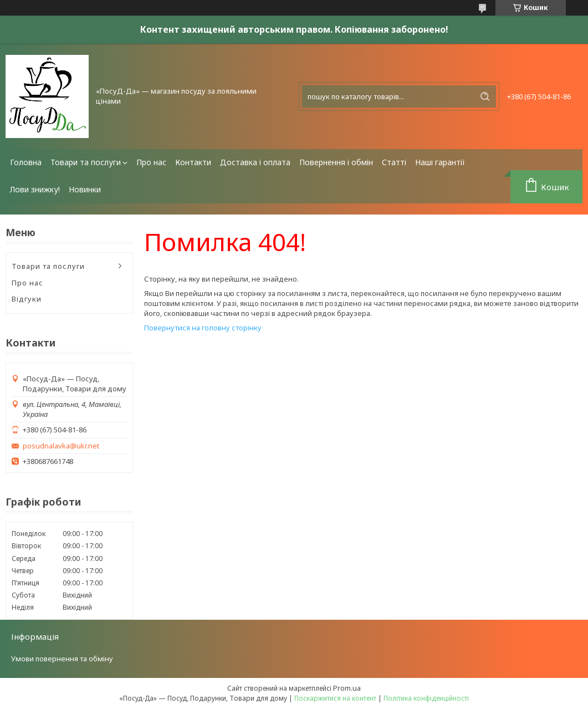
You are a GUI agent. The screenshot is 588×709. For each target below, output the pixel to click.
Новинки (85, 189)
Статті (394, 162)
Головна (26, 162)
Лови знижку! (35, 189)
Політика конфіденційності (426, 698)
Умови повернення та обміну (62, 659)
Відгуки (27, 299)
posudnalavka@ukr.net (61, 446)
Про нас (151, 162)
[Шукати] (485, 96)
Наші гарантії (440, 162)
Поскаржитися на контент (335, 698)
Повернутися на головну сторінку (203, 328)
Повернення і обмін (336, 162)
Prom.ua (347, 688)
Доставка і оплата (255, 162)
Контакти (193, 162)
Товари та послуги (86, 162)
